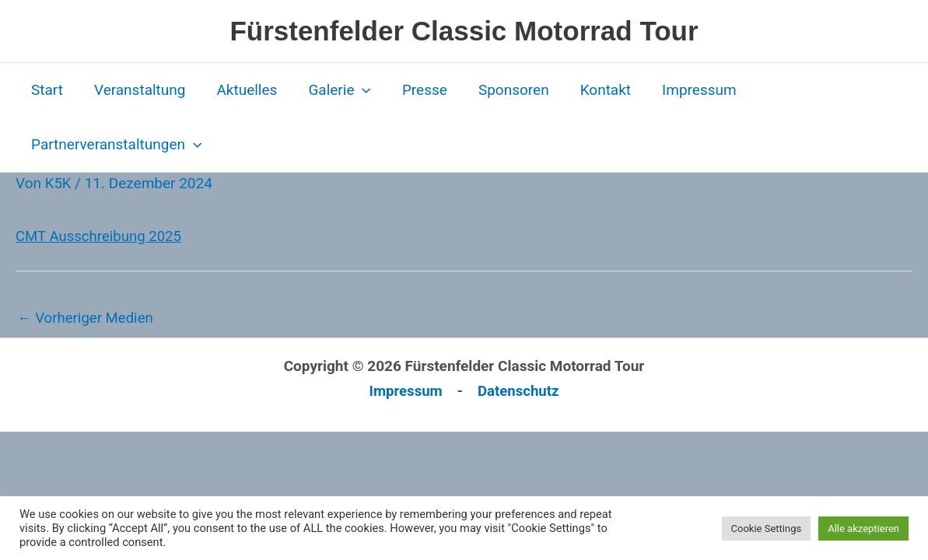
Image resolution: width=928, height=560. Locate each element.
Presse (418, 90)
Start (46, 90)
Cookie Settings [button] (767, 528)
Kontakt (595, 90)
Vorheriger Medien (87, 318)
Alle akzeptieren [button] (863, 528)
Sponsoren (505, 90)
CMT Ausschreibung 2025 (100, 236)
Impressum (688, 90)
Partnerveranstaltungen (116, 145)
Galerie (334, 90)
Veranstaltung (138, 90)
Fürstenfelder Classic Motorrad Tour (464, 31)
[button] (357, 90)
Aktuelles (243, 90)
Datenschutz (519, 391)
